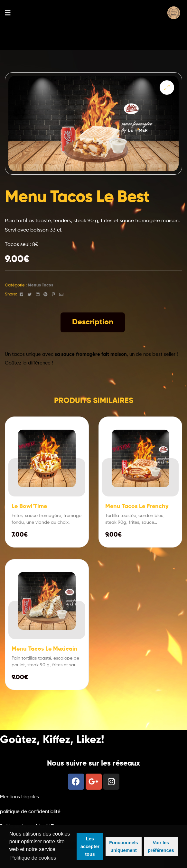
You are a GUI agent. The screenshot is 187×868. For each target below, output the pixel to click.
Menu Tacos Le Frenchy (137, 506)
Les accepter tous (90, 846)
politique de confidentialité (30, 812)
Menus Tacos (40, 285)
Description (93, 322)
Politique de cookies (33, 858)
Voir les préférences (161, 846)
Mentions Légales (19, 797)
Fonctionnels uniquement (124, 846)
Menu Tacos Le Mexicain (45, 649)
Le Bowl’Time (29, 506)
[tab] (93, 322)
